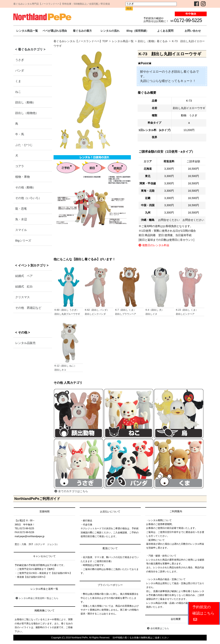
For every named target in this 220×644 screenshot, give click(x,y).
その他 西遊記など (28, 308)
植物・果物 (23, 177)
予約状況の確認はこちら (203, 613)
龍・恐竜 (21, 209)
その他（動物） (25, 187)
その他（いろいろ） (28, 198)
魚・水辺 (21, 219)
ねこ (18, 92)
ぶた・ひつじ (24, 145)
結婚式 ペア (24, 276)
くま (18, 81)
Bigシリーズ (23, 240)
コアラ (20, 166)
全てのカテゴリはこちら (71, 491)
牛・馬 (20, 134)
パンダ (20, 70)
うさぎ (20, 60)
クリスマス (23, 297)
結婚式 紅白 (24, 286)
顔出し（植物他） (27, 113)
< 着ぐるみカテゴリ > (30, 49)
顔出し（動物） (25, 102)
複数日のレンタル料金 (154, 245)
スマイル (21, 230)
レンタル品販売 (25, 343)
